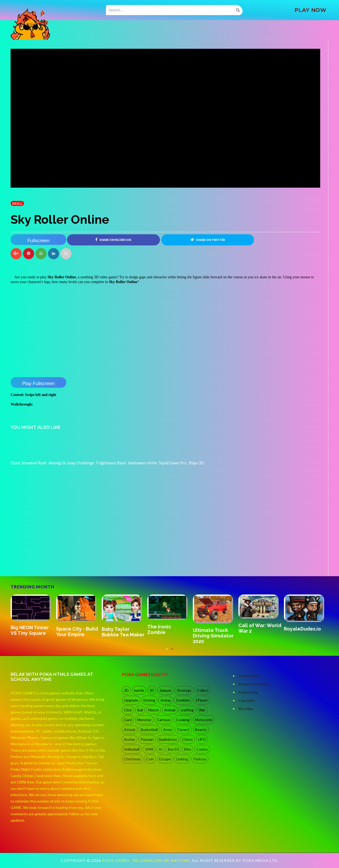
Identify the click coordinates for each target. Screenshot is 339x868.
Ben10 (173, 749)
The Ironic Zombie (159, 629)
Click (128, 710)
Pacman (147, 739)
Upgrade (131, 700)
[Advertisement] (50, 561)
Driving (149, 700)
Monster (144, 720)
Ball (140, 710)
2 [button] (172, 652)
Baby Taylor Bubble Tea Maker (123, 632)
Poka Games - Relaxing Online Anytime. (147, 860)
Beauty (201, 730)
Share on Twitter (208, 240)
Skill (17, 203)
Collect (203, 690)
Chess (188, 739)
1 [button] (167, 652)
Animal (170, 710)
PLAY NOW (310, 10)
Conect (183, 730)
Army (168, 730)
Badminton (168, 739)
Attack (130, 730)
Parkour (200, 759)
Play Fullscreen (38, 384)
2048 (149, 749)
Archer (130, 739)
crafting (187, 710)
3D (126, 690)
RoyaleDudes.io (302, 629)
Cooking (183, 720)
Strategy (184, 690)
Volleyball (132, 749)
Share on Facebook (113, 240)
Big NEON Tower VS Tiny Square (30, 630)
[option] (33, 616)
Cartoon (164, 720)
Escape (165, 759)
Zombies (183, 700)
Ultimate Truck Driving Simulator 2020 (213, 636)
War (202, 710)
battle (139, 690)
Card (128, 720)
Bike (188, 749)
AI (161, 749)
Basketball (149, 730)
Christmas (132, 759)
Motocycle (204, 720)
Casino (202, 749)
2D (152, 690)
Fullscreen (38, 241)
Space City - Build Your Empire (77, 632)
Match (154, 710)
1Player (202, 700)
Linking (182, 759)
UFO (202, 739)
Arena (166, 700)
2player (166, 690)
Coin (150, 759)
